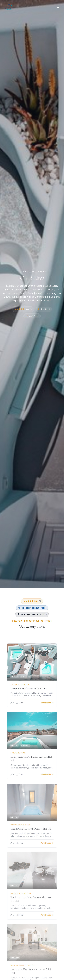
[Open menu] (58, 7)
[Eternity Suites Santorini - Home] (9, 7)
